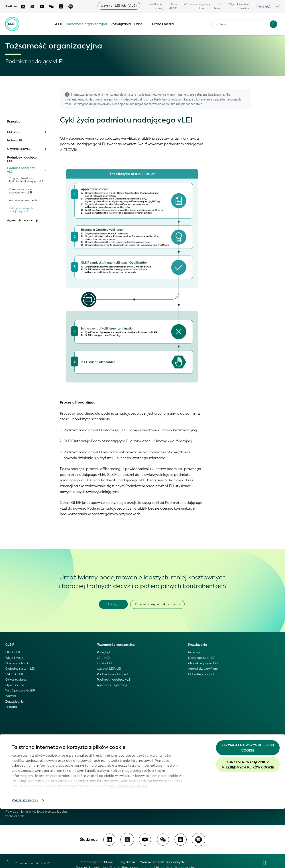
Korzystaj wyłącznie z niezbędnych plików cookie (248, 824)
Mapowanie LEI (17, 779)
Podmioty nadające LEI (22, 160)
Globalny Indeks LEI (20, 752)
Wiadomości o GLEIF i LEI (116, 746)
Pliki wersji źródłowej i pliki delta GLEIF (34, 768)
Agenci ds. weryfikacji (204, 669)
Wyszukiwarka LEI (18, 757)
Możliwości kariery (157, 6)
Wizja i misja (14, 658)
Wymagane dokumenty (23, 200)
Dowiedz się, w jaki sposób (157, 604)
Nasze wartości (17, 663)
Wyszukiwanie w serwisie (239, 6)
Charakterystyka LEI (203, 663)
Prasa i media (163, 23)
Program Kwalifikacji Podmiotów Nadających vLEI (26, 180)
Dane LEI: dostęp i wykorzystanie (30, 746)
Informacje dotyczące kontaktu (197, 6)
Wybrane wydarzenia (112, 773)
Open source (15, 685)
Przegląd (14, 122)
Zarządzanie (14, 702)
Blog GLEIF (173, 6)
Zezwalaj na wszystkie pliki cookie (248, 807)
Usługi (113, 604)
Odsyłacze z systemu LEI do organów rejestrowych (43, 784)
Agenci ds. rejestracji (22, 220)
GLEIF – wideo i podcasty (116, 757)
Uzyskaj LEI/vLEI (19, 149)
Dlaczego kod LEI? (202, 658)
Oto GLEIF (13, 652)
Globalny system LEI (20, 669)
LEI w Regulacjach (202, 674)
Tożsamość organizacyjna (87, 23)
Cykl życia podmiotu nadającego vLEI (21, 210)
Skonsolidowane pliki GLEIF (25, 763)
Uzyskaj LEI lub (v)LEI (119, 6)
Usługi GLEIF (15, 674)
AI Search (218, 6)
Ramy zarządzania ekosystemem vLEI (20, 191)
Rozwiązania (121, 23)
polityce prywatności (129, 845)
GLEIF (58, 23)
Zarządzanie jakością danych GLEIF (32, 790)
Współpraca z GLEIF (20, 690)
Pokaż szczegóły (25, 859)
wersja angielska (164, 104)
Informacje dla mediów (114, 768)
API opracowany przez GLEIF (27, 773)
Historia (11, 707)
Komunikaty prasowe (112, 763)
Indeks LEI (15, 141)
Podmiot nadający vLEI (21, 170)
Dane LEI (142, 23)
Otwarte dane (16, 680)
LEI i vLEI (14, 132)
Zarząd (11, 696)
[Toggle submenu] (45, 122)
